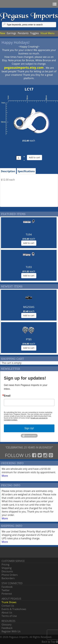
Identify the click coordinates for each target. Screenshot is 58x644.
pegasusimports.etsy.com (24, 68)
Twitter (6, 590)
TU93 (29, 267)
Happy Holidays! (16, 42)
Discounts (7, 571)
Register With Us (11, 631)
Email (7, 396)
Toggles (34, 33)
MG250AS (29, 307)
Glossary (6, 625)
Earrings (11, 33)
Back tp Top (50, 642)
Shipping (7, 568)
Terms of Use (9, 616)
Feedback (7, 628)
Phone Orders (10, 575)
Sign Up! (29, 428)
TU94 (29, 235)
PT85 (29, 339)
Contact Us (8, 606)
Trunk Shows (9, 602)
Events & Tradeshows (14, 609)
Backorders (8, 578)
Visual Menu (47, 33)
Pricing (5, 565)
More (5, 476)
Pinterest (7, 594)
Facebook (7, 587)
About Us (7, 613)
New (3, 33)
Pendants (23, 33)
